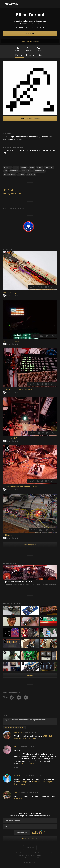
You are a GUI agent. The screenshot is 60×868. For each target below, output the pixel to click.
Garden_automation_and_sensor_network (20, 487)
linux (16, 167)
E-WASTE (7, 167)
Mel (16, 747)
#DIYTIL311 (19, 799)
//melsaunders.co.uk (26, 764)
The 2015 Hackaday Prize (5, 641)
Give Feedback (37, 853)
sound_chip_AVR (10, 438)
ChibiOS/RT (14, 171)
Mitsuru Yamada (20, 732)
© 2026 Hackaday (30, 862)
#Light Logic (23, 782)
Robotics (31, 175)
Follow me (30, 33)
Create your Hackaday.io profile (19, 816)
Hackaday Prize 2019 (41, 630)
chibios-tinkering (9, 535)
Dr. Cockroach (19, 776)
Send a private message (30, 41)
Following (32, 55)
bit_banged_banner (11, 341)
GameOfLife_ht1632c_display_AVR (17, 390)
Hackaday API (36, 855)
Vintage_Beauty (9, 293)
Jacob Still (18, 793)
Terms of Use (49, 853)
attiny (40, 167)
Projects (20, 55)
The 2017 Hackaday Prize (41, 619)
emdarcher (26, 171)
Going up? (30, 847)
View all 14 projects (30, 545)
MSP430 (24, 167)
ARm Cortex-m (39, 171)
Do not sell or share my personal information (30, 858)
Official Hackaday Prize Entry (7, 449)
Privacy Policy (24, 855)
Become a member (30, 838)
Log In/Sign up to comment (14, 727)
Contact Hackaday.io (22, 853)
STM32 (32, 167)
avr (6, 171)
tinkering (49, 167)
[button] (55, 4)
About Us (10, 853)
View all (30, 675)
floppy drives (10, 175)
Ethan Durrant (10, 295)
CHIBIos (21, 175)
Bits (41, 55)
